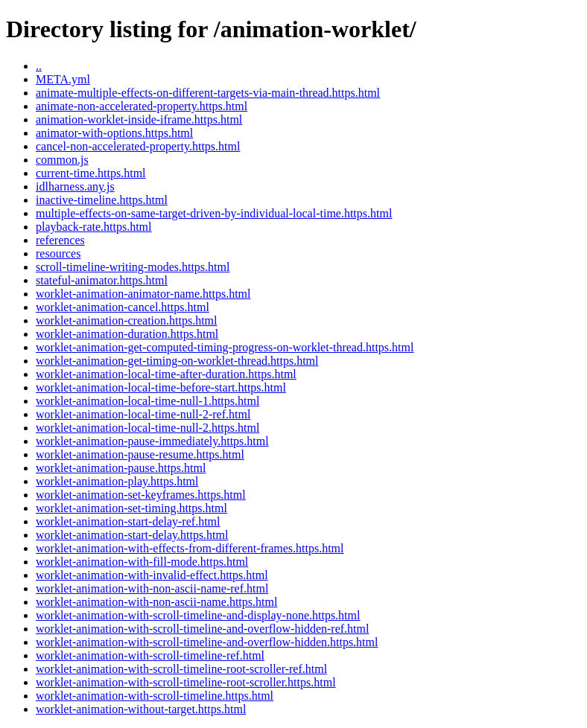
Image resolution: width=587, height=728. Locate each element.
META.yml (63, 79)
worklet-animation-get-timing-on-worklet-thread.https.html (177, 361)
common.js (62, 160)
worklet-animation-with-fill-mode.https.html (142, 562)
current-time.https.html (91, 173)
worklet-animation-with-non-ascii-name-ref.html (152, 588)
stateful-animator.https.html (102, 280)
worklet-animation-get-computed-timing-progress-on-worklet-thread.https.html (225, 347)
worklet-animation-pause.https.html (121, 468)
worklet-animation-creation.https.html (127, 320)
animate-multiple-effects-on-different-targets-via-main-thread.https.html (208, 93)
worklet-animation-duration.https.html (127, 334)
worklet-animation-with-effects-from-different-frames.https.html (190, 548)
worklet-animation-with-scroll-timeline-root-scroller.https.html (186, 682)
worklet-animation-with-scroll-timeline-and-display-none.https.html (198, 615)
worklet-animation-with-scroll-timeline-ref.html (150, 655)
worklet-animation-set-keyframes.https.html (141, 495)
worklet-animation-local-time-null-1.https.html (147, 401)
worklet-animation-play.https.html (117, 481)
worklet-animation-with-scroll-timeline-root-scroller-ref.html (181, 669)
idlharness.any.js (75, 186)
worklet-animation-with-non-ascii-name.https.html (156, 602)
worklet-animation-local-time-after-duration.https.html (166, 374)
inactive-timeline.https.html (102, 200)
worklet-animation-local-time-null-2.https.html (147, 428)
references (60, 240)
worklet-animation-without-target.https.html (141, 709)
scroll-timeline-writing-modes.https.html (133, 267)
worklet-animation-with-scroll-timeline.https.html (155, 696)
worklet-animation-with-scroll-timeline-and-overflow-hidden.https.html (207, 642)
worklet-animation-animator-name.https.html (143, 294)
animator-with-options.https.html (114, 133)
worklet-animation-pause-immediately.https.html (152, 441)
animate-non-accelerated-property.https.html (142, 106)
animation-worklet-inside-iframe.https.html (139, 119)
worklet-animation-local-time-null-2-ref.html (143, 414)
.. (39, 66)
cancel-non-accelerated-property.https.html (138, 146)
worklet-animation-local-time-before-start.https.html (161, 387)
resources (58, 253)
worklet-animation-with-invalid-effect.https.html (152, 575)
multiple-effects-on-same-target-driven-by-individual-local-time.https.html (214, 213)
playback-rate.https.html (94, 227)
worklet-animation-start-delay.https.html (132, 535)
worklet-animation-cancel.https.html (123, 307)
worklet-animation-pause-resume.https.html (140, 454)
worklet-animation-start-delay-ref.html (128, 521)
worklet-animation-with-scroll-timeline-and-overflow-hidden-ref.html (202, 629)
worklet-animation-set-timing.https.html (131, 508)
